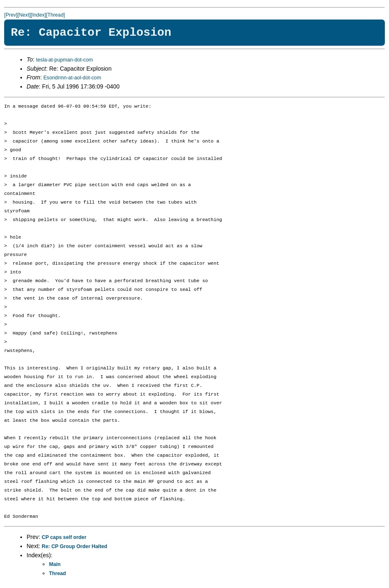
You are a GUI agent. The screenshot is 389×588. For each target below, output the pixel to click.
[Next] (24, 15)
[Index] (38, 15)
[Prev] (11, 15)
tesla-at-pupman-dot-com (65, 60)
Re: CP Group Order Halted (75, 546)
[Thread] (56, 15)
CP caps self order (64, 537)
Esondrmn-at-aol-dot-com (72, 78)
